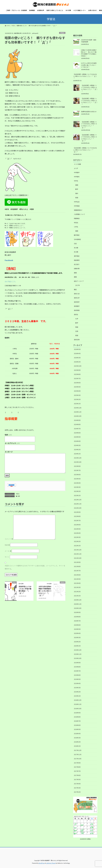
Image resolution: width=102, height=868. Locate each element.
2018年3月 (77, 738)
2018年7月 (77, 721)
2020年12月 (78, 600)
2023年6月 (77, 475)
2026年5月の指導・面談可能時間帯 (89, 41)
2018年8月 (77, 717)
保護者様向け (78, 210)
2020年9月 (77, 612)
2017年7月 (77, 771)
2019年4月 (77, 683)
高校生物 (77, 340)
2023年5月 (77, 479)
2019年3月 (77, 688)
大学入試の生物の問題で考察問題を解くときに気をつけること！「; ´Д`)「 (45, 591)
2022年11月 (78, 504)
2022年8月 (77, 516)
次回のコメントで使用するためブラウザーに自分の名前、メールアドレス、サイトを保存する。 (35, 567)
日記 (75, 244)
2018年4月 (77, 734)
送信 (7, 475)
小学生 (76, 227)
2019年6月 (77, 675)
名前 (8, 435)
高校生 (76, 314)
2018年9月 (77, 713)
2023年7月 (77, 470)
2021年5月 (77, 579)
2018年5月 (77, 729)
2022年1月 (77, 546)
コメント (9, 539)
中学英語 (77, 206)
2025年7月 (77, 378)
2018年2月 (77, 742)
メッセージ (9, 452)
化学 (77, 319)
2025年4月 (77, 391)
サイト (7, 557)
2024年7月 (77, 429)
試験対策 (77, 269)
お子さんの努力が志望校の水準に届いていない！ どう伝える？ (90, 65)
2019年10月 (78, 658)
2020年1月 (77, 646)
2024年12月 (78, 408)
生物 (77, 331)
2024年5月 (77, 437)
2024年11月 (78, 412)
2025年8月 (77, 374)
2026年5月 (77, 349)
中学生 (76, 181)
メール (8, 551)
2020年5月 (77, 629)
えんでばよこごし (10, 282)
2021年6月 (77, 575)
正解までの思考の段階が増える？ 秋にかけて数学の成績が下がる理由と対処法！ (89, 53)
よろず (76, 168)
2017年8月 (77, 767)
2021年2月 (77, 592)
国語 (77, 185)
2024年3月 (77, 445)
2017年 (78, 285)
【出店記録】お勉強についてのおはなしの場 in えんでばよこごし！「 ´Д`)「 (85, 76)
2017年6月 (77, 775)
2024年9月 (77, 420)
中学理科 (77, 177)
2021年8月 (77, 566)
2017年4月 (77, 784)
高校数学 (77, 306)
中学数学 (77, 172)
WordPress (42, 863)
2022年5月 (77, 529)
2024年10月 (78, 416)
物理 (77, 327)
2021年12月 (78, 550)
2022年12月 (78, 500)
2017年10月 (78, 759)
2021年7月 (77, 571)
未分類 (76, 248)
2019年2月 (77, 692)
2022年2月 (77, 541)
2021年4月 (77, 583)
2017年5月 (77, 779)
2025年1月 (77, 404)
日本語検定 (77, 239)
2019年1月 (77, 696)
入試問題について (79, 214)
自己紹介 (77, 264)
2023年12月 (78, 458)
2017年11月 (78, 754)
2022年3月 (77, 537)
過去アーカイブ (79, 281)
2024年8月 (77, 424)
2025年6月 (77, 383)
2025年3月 (77, 395)
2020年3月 (77, 637)
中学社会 (77, 202)
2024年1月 (77, 454)
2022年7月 (77, 520)
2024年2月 (77, 450)
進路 (75, 273)
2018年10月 (78, 709)
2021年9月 (77, 562)
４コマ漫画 (77, 164)
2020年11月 (78, 604)
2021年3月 (77, 587)
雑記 (75, 289)
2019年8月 (77, 667)
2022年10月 (78, 508)
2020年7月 (77, 621)
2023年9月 (77, 466)
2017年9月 (77, 763)
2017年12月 (78, 750)
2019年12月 (78, 650)
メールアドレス (12, 443)
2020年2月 (77, 642)
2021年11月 (78, 554)
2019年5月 (77, 679)
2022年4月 (77, 533)
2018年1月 (77, 746)
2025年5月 (77, 387)
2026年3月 (77, 358)
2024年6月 (77, 433)
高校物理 (77, 310)
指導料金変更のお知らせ (89, 112)
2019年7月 (77, 671)
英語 (77, 198)
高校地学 (77, 302)
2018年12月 (78, 700)
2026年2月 (77, 362)
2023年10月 (78, 462)
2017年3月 (77, 788)
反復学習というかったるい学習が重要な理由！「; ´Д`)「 (25, 590)
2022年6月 (77, 525)
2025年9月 (77, 370)
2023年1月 (77, 495)
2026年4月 (77, 353)
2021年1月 (77, 596)
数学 (77, 189)
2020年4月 (77, 633)
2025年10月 (78, 366)
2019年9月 (77, 663)
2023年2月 (77, 491)
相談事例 (77, 260)
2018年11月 (78, 704)
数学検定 (77, 235)
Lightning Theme (51, 863)
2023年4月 (77, 483)
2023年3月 (77, 487)
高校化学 (77, 298)
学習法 (62, 33)
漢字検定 (77, 256)
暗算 (19, 496)
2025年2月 (77, 399)
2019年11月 (78, 654)
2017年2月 (77, 792)
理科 (77, 193)
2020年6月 (77, 625)
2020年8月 (77, 617)
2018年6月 (77, 725)
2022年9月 (77, 512)
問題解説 (77, 218)
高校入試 (77, 294)
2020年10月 (78, 608)
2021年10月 (78, 558)
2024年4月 (77, 441)
